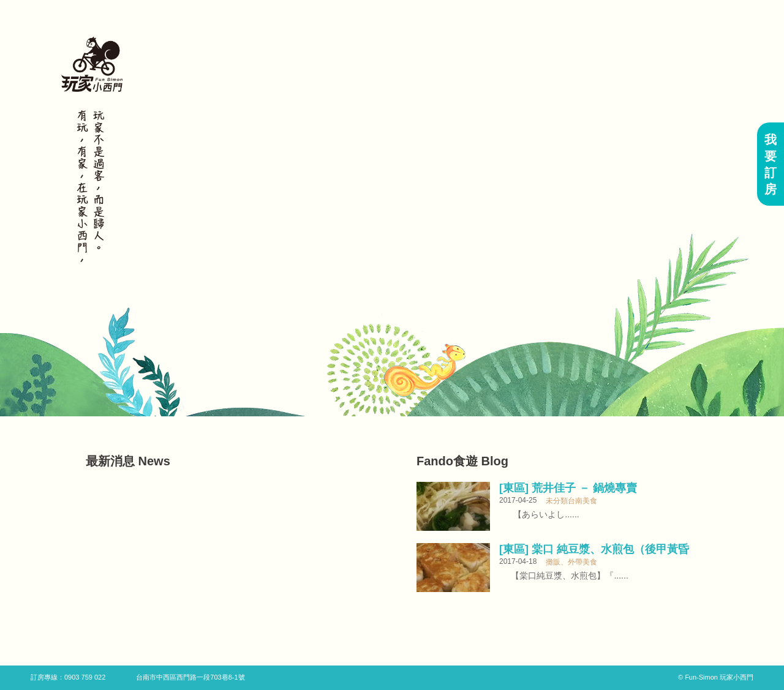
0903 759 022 (85, 677)
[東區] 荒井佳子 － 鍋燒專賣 (568, 488)
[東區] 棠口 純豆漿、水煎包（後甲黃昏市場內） (594, 549)
